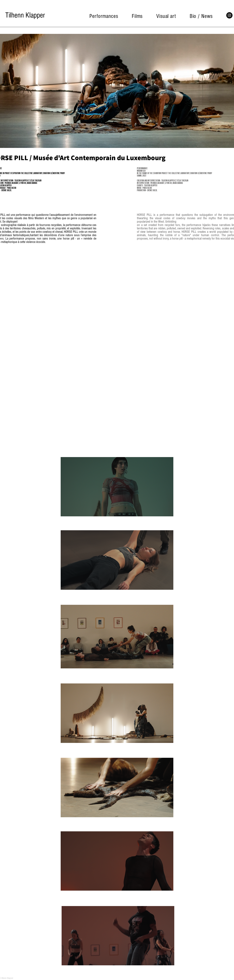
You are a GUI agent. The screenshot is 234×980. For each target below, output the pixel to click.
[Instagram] (229, 15)
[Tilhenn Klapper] (25, 15)
